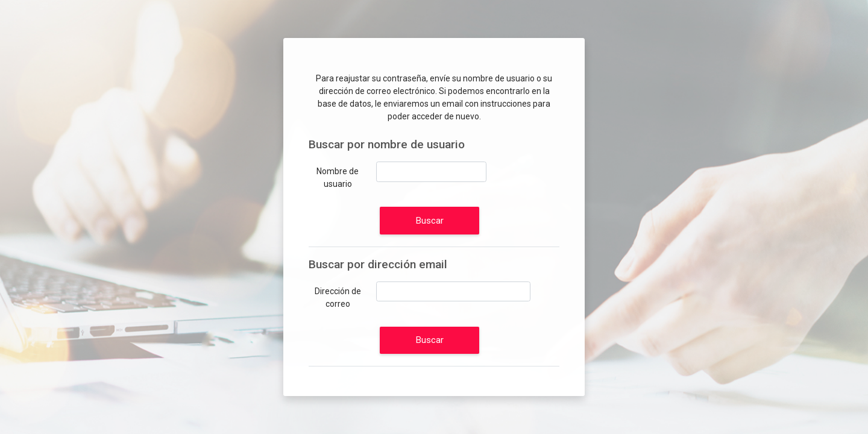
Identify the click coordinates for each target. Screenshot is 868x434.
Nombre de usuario (338, 178)
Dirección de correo (338, 297)
